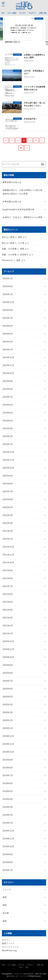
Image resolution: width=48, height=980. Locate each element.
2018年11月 (8, 839)
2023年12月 (8, 357)
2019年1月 (8, 823)
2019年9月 (8, 760)
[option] (24, 30)
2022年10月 (8, 468)
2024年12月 (8, 302)
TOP (3, 13)
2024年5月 (8, 334)
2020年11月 (8, 649)
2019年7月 (8, 775)
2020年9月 (8, 665)
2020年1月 (8, 728)
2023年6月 (8, 405)
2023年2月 (8, 436)
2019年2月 (8, 815)
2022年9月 (8, 476)
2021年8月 (8, 578)
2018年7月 (8, 870)
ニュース (7, 889)
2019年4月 (8, 799)
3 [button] (26, 47)
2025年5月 (8, 286)
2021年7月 (8, 586)
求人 (27, 967)
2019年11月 (8, 744)
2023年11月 (8, 365)
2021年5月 (8, 602)
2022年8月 (8, 484)
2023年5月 (8, 413)
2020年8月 (8, 673)
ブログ (21, 967)
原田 (5, 897)
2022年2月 (8, 531)
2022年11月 (8, 460)
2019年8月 (8, 768)
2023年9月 (8, 381)
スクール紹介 (12, 13)
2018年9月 (8, 854)
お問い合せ (43, 13)
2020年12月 (8, 641)
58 (21, 148)
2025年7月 (8, 278)
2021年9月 (8, 570)
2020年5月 (8, 697)
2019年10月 (8, 752)
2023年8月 (8, 389)
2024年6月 (8, 326)
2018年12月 (8, 831)
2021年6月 (8, 594)
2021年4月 (8, 610)
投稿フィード (8, 943)
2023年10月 (8, 373)
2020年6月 (8, 689)
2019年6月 (8, 783)
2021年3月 (8, 618)
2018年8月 (8, 862)
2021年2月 (8, 626)
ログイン (6, 940)
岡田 (5, 905)
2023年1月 (8, 444)
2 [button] (24, 47)
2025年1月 (8, 294)
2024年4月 (8, 342)
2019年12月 (8, 736)
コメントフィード (10, 947)
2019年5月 (8, 791)
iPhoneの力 (7, 260)
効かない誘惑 (8, 237)
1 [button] (22, 47)
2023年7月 (8, 397)
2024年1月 (8, 349)
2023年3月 (8, 428)
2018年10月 (8, 846)
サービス (23, 13)
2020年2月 (8, 720)
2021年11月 (8, 555)
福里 (5, 921)
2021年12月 (8, 547)
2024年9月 (8, 310)
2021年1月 (8, 633)
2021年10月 (8, 563)
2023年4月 (8, 421)
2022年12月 (8, 452)
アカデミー (32, 13)
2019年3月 (8, 807)
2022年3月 (8, 523)
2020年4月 (8, 704)
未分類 (6, 913)
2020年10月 (8, 657)
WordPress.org (9, 950)
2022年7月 (8, 491)
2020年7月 (8, 681)
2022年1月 (8, 539)
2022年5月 (8, 507)
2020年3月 (8, 712)
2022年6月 (8, 499)
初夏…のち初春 (9, 249)
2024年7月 (8, 318)
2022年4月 (8, 515)
